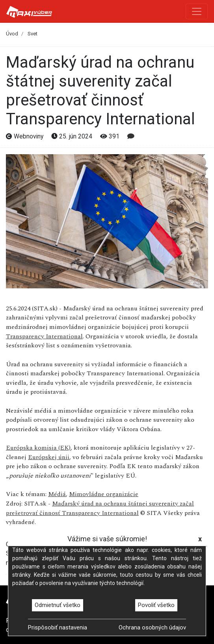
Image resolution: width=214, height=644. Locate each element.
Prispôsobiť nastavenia (58, 627)
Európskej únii (49, 457)
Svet (33, 34)
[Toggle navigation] (197, 11)
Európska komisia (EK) (38, 448)
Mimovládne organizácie (104, 494)
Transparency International (44, 336)
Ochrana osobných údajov (152, 627)
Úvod (12, 34)
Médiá (57, 494)
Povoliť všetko (156, 605)
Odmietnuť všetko (58, 605)
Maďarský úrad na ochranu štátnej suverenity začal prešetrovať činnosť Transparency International (100, 508)
